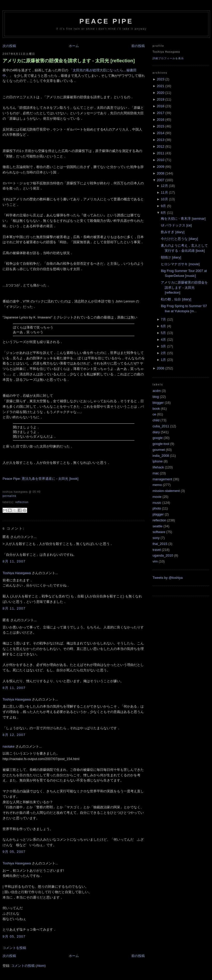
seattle (157, 526)
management (162, 479)
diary (156, 432)
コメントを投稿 (14, 948)
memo (157, 485)
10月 (164, 199)
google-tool (161, 444)
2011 (160, 153)
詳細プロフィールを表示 (168, 58)
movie (157, 497)
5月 (163, 333)
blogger (158, 403)
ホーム (74, 46)
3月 (163, 346)
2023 (160, 79)
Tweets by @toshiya (168, 578)
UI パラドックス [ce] (176, 225)
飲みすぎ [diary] (173, 232)
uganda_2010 (163, 555)
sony (156, 538)
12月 (164, 186)
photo (157, 508)
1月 (163, 360)
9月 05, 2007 (14, 852)
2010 (160, 160)
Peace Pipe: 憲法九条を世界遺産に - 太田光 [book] (40, 479)
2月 (163, 353)
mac (156, 473)
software (159, 532)
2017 (160, 113)
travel (157, 550)
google (158, 438)
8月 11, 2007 (14, 561)
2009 (160, 167)
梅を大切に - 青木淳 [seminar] (183, 219)
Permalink (9, 496)
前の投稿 (138, 46)
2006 (160, 368)
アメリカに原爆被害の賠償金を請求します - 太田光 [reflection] (69, 61)
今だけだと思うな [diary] (179, 239)
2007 (160, 180)
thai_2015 (160, 544)
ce (154, 414)
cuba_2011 (161, 426)
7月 (163, 319)
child (156, 420)
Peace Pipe (106, 21)
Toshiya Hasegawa (17, 573)
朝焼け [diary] (171, 257)
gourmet (159, 450)
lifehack (158, 467)
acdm (157, 391)
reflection (22, 502)
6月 (163, 326)
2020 (160, 93)
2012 (160, 146)
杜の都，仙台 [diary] (176, 299)
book (156, 409)
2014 (160, 133)
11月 (164, 192)
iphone (158, 461)
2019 (160, 99)
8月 (163, 213)
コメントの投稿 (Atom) (28, 966)
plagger (158, 514)
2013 (160, 140)
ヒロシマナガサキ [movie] (180, 264)
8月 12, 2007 (14, 735)
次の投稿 (9, 46)
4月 (163, 340)
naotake (9, 746)
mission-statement (166, 491)
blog (156, 397)
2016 (160, 120)
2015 (160, 126)
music (157, 503)
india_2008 (161, 456)
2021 (160, 86)
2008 (160, 173)
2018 (160, 106)
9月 (163, 206)
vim (155, 561)
